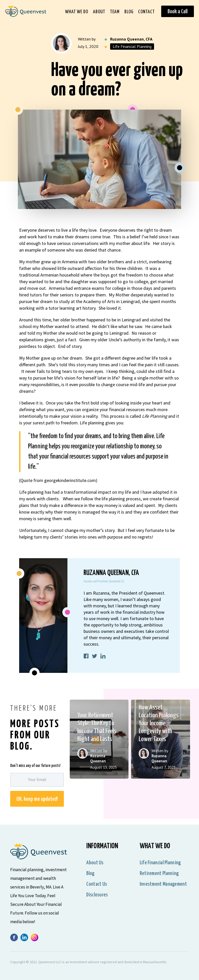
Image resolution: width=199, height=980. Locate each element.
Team (115, 12)
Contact (147, 12)
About (99, 12)
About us (95, 863)
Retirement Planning (159, 873)
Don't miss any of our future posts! (35, 766)
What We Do (77, 12)
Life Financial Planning (132, 46)
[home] (23, 13)
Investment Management (163, 884)
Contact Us (97, 884)
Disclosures (97, 895)
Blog (129, 12)
